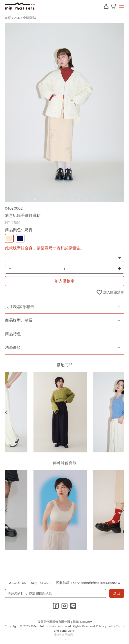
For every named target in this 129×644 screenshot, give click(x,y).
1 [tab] (27, 199)
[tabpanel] (64, 112)
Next (123, 412)
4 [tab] (50, 199)
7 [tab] (72, 199)
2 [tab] (35, 199)
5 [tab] (57, 199)
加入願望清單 (114, 292)
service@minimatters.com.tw (97, 583)
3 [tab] (42, 199)
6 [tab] (65, 199)
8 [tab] (79, 199)
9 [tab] (87, 199)
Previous (6, 412)
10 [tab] (94, 199)
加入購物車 (65, 281)
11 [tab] (102, 199)
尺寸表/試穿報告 (20, 307)
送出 (117, 593)
